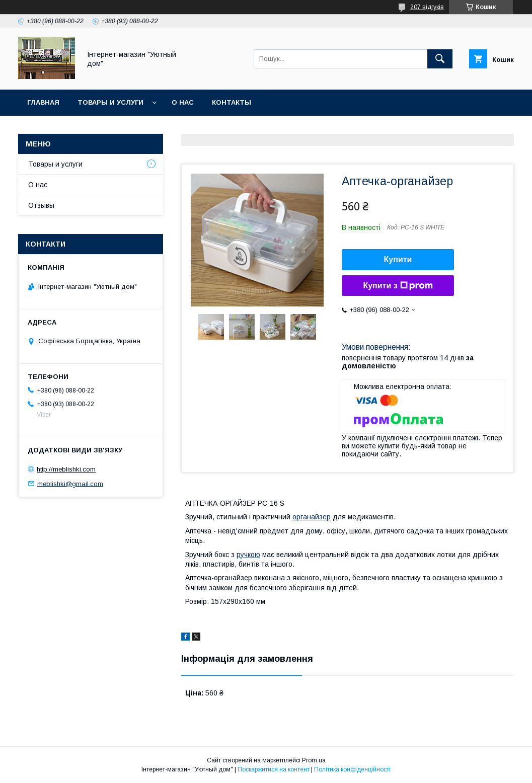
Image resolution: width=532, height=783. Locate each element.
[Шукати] (440, 59)
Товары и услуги (110, 102)
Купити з (398, 286)
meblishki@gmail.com (70, 483)
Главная (43, 102)
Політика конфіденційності (352, 769)
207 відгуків (427, 7)
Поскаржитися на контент (274, 769)
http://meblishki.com (66, 469)
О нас (183, 102)
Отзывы (41, 205)
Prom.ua (314, 760)
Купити (398, 259)
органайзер (312, 517)
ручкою (248, 555)
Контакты (232, 102)
